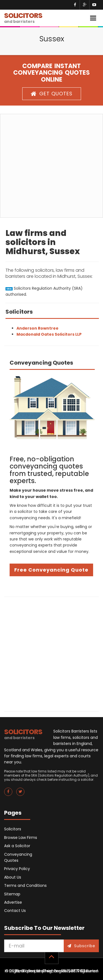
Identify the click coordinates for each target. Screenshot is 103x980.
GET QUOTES (52, 94)
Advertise (13, 902)
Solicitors (13, 829)
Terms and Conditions (25, 885)
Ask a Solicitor (17, 846)
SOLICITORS (23, 17)
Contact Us (15, 911)
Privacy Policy (17, 869)
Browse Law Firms (21, 838)
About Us (13, 877)
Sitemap (12, 894)
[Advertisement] (51, 166)
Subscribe (81, 946)
